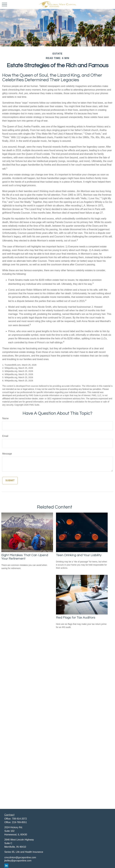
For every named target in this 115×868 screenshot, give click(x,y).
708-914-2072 (19, 819)
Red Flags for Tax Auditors (76, 618)
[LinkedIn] (6, 866)
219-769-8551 (19, 822)
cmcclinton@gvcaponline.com (20, 857)
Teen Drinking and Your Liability (79, 555)
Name (5, 418)
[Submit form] (10, 481)
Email (5, 436)
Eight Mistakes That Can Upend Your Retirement (25, 557)
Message (7, 454)
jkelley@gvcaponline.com (18, 861)
